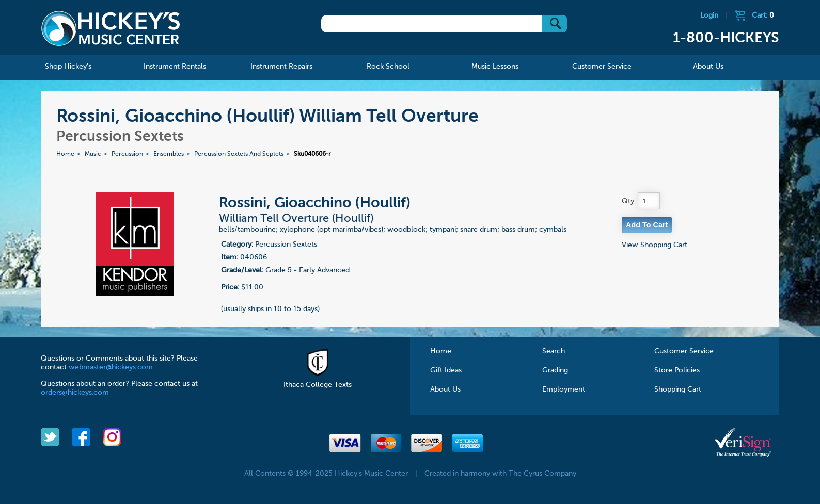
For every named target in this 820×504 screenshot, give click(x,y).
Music (93, 154)
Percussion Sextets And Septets (239, 154)
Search (554, 351)
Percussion (127, 154)
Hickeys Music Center (111, 28)
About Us (445, 389)
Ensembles (169, 154)
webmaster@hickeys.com (111, 367)
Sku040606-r (312, 154)
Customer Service (684, 351)
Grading (555, 370)
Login (709, 15)
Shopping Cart (678, 389)
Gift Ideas (446, 370)
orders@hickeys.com (75, 393)
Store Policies (677, 370)
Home (65, 154)
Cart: (763, 15)
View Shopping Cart (655, 245)
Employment (564, 389)
